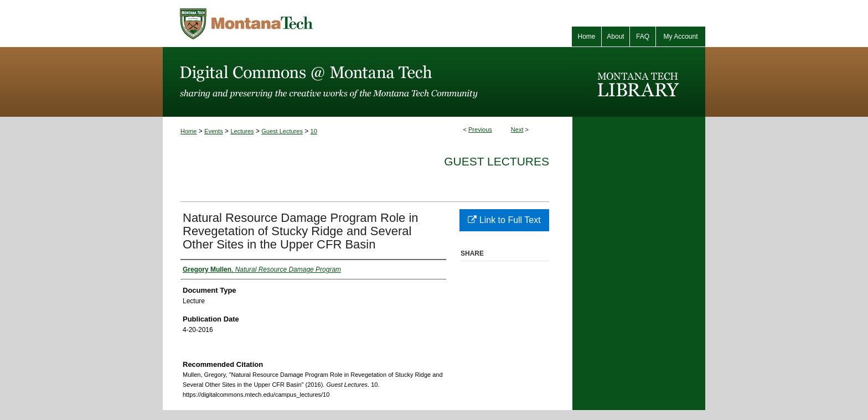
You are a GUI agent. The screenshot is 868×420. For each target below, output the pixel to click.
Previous (480, 129)
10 (314, 131)
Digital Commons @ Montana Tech (368, 82)
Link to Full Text (504, 220)
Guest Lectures (282, 131)
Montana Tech (296, 24)
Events (214, 131)
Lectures (242, 131)
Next (517, 129)
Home (188, 131)
